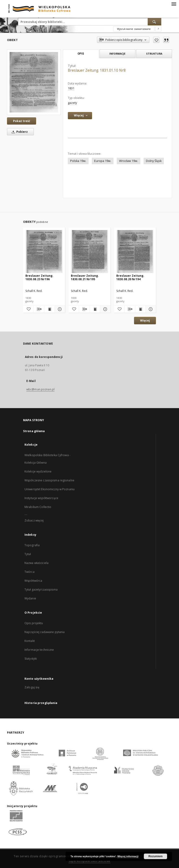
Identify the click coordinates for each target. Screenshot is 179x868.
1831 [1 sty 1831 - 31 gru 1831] (71, 88)
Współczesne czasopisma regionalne (49, 480)
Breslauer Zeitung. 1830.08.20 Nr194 (130, 277)
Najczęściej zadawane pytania (45, 632)
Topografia (32, 545)
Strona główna (34, 431)
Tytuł (28, 554)
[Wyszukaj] (155, 22)
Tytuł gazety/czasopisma (41, 590)
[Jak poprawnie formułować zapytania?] (158, 29)
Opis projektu (34, 623)
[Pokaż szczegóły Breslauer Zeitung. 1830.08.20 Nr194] (150, 309)
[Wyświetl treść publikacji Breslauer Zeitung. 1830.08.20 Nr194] (140, 309)
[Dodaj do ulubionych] (156, 40)
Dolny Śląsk (154, 161)
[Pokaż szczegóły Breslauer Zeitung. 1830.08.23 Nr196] (59, 309)
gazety (72, 103)
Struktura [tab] (154, 54)
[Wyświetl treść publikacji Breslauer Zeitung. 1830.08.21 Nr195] (95, 309)
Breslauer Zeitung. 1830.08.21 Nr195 (85, 277)
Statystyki (31, 659)
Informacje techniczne (39, 650)
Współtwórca (33, 581)
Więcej (145, 320)
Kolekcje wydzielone (38, 471)
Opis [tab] (81, 54)
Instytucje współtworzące (41, 498)
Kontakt (30, 641)
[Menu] (174, 4)
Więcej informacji (128, 856)
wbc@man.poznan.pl (40, 389)
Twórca (29, 572)
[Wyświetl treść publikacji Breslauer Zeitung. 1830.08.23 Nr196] (49, 309)
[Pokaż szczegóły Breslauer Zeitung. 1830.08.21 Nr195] (105, 309)
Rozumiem (156, 856)
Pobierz (19, 132)
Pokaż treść (22, 121)
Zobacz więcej (34, 520)
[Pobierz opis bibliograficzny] (39, 309)
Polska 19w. (78, 161)
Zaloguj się (32, 687)
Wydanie (30, 598)
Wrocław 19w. (129, 161)
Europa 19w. (103, 161)
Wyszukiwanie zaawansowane (134, 29)
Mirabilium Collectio (38, 507)
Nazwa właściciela (36, 563)
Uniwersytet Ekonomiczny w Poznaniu (50, 489)
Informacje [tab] (117, 54)
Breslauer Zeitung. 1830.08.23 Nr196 (39, 277)
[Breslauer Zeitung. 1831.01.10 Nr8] (34, 82)
